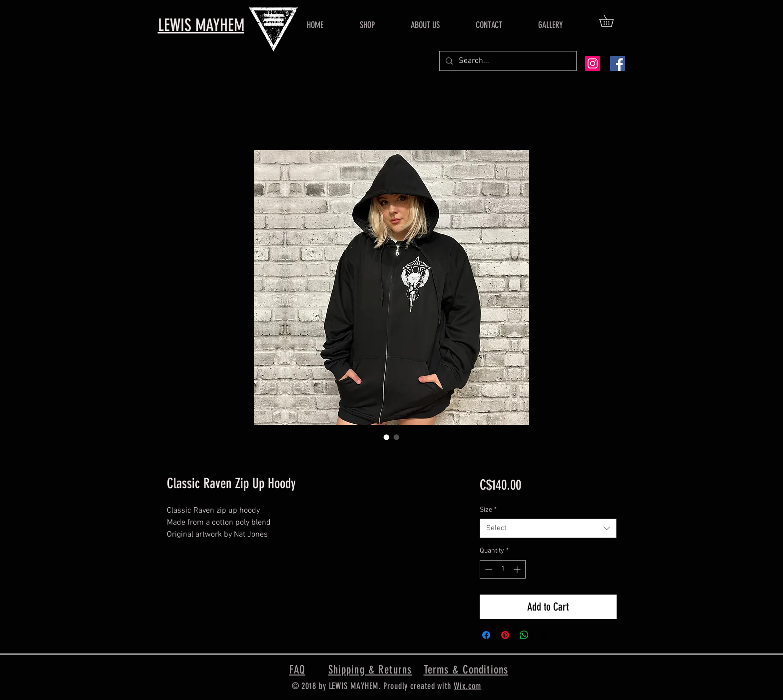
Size (488, 510)
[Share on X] (543, 635)
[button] (612, 21)
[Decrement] (487, 569)
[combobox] (548, 528)
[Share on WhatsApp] (524, 635)
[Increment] (518, 569)
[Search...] (507, 61)
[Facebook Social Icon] (618, 63)
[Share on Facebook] (486, 635)
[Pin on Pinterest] (505, 635)
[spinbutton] (503, 569)
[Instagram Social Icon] (593, 63)
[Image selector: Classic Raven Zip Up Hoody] (387, 437)
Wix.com (467, 686)
